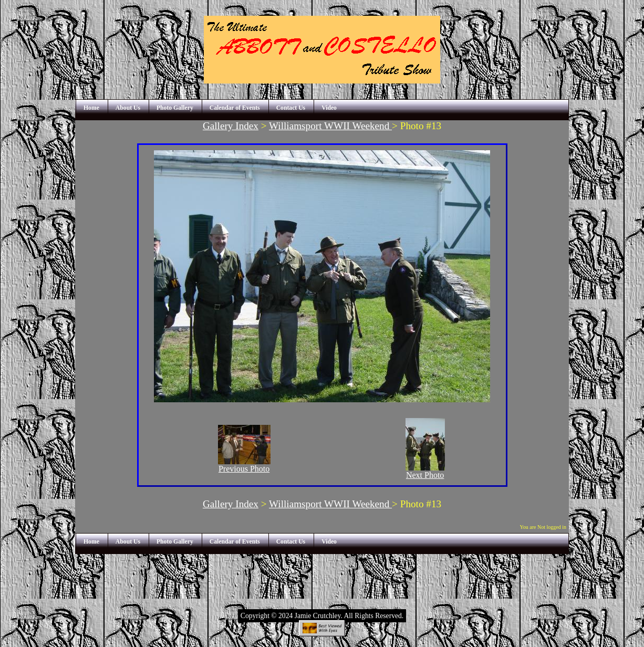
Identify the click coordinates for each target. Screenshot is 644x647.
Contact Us (291, 108)
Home (91, 108)
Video (329, 108)
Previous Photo (244, 465)
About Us (128, 108)
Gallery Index (231, 126)
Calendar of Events (235, 108)
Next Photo (425, 471)
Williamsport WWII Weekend (330, 126)
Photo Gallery (175, 108)
